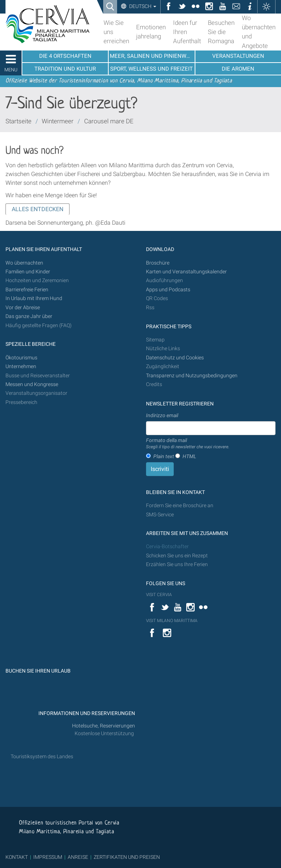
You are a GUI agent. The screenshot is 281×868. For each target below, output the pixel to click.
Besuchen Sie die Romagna (221, 32)
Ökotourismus (21, 358)
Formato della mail (188, 444)
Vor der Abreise (23, 308)
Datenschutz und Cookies (175, 358)
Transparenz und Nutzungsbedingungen (192, 376)
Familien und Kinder (28, 272)
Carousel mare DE (109, 121)
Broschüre (158, 263)
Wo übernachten (24, 263)
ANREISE (78, 857)
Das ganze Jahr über (29, 316)
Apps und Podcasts (168, 290)
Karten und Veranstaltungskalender (186, 272)
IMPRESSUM (48, 857)
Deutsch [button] (142, 6)
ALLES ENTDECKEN (38, 209)
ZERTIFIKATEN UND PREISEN (127, 857)
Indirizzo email (162, 415)
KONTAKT (17, 857)
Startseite (18, 121)
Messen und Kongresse (32, 384)
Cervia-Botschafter (167, 547)
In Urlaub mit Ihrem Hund (34, 298)
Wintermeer (58, 121)
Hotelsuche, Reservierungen (104, 726)
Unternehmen (21, 366)
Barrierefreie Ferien (27, 290)
